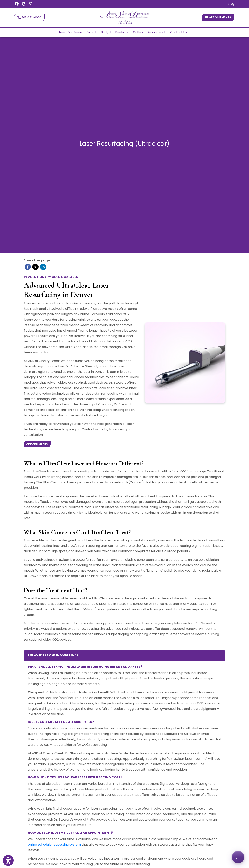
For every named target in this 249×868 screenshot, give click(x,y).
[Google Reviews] (24, 4)
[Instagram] (30, 4)
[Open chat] (238, 857)
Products (122, 32)
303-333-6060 (29, 17)
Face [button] (91, 32)
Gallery (138, 32)
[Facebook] (17, 4)
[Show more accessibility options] (8, 861)
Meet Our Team (71, 32)
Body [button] (106, 32)
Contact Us (179, 32)
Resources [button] (157, 32)
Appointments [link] (218, 17)
